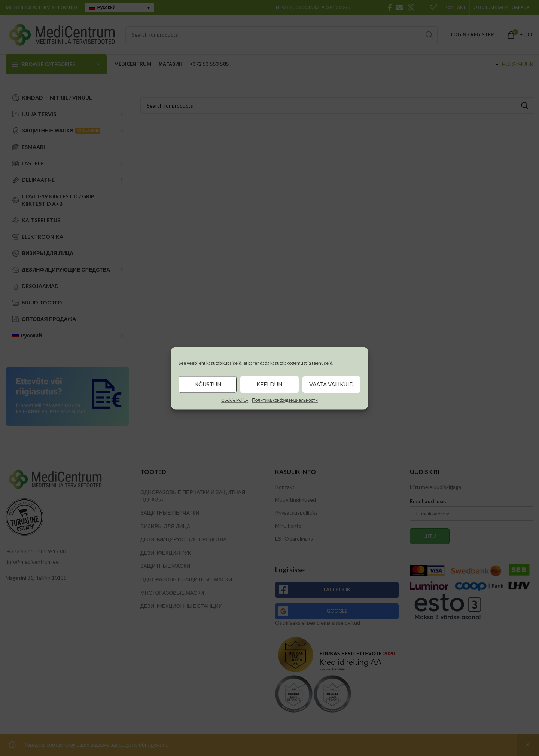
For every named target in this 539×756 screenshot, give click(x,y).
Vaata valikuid (331, 384)
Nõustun (208, 384)
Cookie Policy (235, 400)
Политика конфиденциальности (285, 400)
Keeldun (269, 384)
